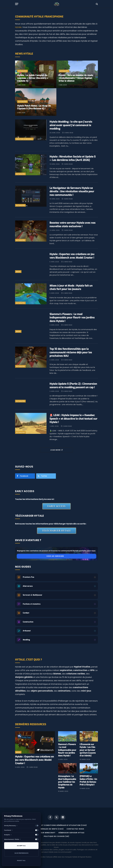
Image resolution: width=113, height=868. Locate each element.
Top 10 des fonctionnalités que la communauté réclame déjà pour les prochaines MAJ (71, 352)
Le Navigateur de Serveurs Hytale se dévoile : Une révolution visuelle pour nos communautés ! (72, 191)
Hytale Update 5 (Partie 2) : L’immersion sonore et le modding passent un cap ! (73, 386)
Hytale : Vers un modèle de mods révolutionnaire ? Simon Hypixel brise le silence (76, 78)
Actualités (22, 71)
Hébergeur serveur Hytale (71, 833)
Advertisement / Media (12, 839)
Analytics (8, 835)
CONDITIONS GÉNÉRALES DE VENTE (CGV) (45, 829)
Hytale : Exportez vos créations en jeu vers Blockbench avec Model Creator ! (72, 256)
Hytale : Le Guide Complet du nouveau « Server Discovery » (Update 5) (33, 78)
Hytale (18, 27)
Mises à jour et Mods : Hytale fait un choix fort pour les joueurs (71, 287)
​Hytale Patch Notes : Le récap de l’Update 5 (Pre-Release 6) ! (34, 107)
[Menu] (17, 4)
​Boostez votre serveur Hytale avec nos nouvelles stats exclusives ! (73, 225)
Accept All (21, 846)
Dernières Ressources (31, 724)
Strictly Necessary (11, 825)
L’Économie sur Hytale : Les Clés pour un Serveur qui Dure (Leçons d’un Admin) (88, 750)
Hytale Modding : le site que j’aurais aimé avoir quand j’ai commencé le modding (71, 125)
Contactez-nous (75, 829)
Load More (56, 450)
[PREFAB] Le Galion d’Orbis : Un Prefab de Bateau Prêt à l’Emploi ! (88, 780)
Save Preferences (21, 853)
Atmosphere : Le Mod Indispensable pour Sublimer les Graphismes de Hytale (67, 782)
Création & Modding (24, 139)
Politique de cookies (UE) (56, 836)
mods (18, 272)
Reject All (21, 860)
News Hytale (24, 54)
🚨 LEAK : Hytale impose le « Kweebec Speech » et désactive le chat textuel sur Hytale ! (73, 419)
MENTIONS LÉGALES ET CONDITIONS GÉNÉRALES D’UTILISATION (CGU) (55, 825)
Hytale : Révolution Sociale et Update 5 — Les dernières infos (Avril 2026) (73, 158)
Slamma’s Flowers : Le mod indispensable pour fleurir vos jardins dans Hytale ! (72, 318)
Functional (8, 830)
